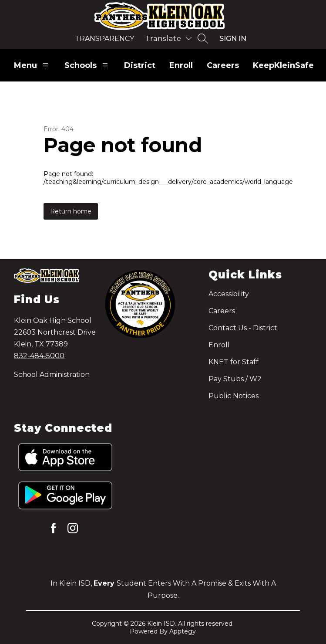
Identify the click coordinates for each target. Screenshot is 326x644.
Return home (71, 211)
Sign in (233, 39)
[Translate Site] (168, 39)
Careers (223, 65)
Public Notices (234, 396)
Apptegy (183, 631)
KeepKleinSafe (283, 65)
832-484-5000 (39, 356)
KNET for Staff (234, 362)
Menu (32, 65)
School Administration (52, 375)
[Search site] (203, 38)
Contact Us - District (243, 328)
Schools (87, 65)
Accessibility (229, 294)
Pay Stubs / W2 (235, 379)
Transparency (104, 39)
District (140, 65)
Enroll (181, 65)
